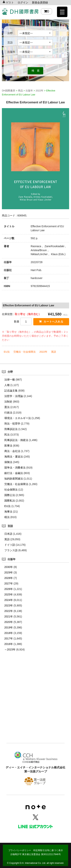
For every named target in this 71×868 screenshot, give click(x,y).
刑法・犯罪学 (12, 424)
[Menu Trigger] (62, 12)
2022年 (43, 352)
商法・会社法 (12, 451)
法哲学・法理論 (14, 396)
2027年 (9, 583)
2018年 (9, 633)
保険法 (8, 462)
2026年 (9, 589)
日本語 (8, 534)
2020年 (9, 622)
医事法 (8, 446)
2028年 (9, 578)
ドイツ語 (10, 545)
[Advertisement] (35, 703)
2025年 (9, 594)
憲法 (7, 407)
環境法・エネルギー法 (18, 418)
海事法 (8, 512)
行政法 (8, 413)
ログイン (23, 2)
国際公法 (10, 495)
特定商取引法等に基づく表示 (48, 850)
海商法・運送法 (14, 457)
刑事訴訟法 (11, 429)
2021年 (9, 616)
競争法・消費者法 (15, 468)
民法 (7, 435)
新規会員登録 (40, 2)
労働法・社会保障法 (25, 352)
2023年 (9, 605)
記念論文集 (11, 391)
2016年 (9, 644)
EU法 (7, 352)
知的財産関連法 (14, 479)
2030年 (9, 567)
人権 (7, 385)
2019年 (9, 627)
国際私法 (10, 501)
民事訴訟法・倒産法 (16, 440)
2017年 (9, 638)
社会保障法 (11, 490)
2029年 (9, 572)
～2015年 (10, 649)
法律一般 (10, 380)
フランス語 (11, 550)
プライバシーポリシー (20, 850)
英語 (54, 352)
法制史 (8, 402)
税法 (7, 517)
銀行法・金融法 (14, 473)
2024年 (9, 600)
